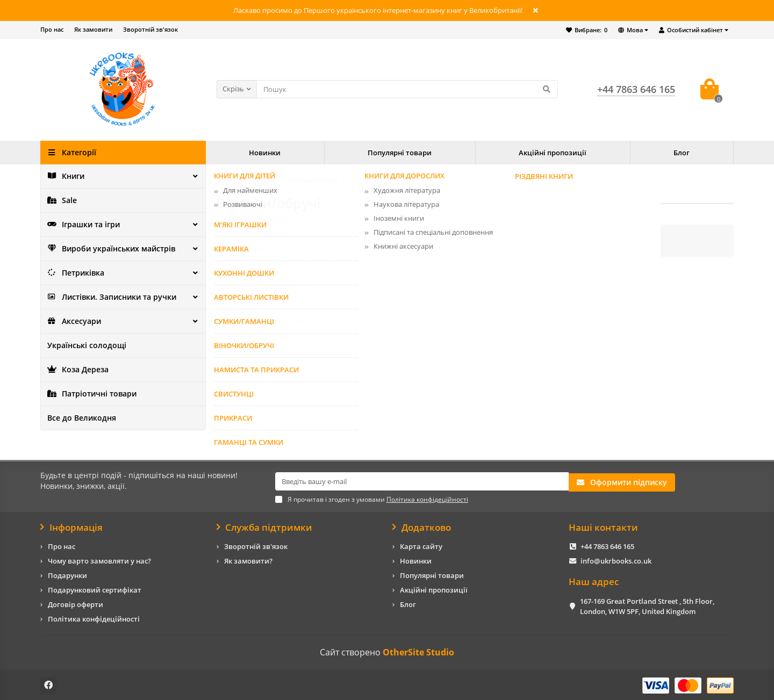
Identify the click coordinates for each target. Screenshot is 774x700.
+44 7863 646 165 (607, 545)
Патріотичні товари (90, 394)
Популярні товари (400, 153)
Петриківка (75, 273)
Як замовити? (248, 560)
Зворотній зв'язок (150, 29)
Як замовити (93, 29)
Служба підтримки (265, 526)
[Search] (407, 89)
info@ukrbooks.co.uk (616, 560)
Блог (682, 153)
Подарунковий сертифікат (95, 589)
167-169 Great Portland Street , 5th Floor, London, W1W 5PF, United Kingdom (647, 605)
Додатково (422, 526)
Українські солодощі (83, 345)
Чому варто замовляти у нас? (99, 560)
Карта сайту (421, 545)
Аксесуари (73, 321)
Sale (62, 200)
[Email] (422, 481)
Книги (65, 176)
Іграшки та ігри (82, 225)
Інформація (71, 526)
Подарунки (67, 574)
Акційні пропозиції (553, 153)
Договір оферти (76, 603)
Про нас (52, 29)
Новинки (265, 153)
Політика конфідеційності (94, 618)
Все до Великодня (78, 418)
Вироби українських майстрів (107, 249)
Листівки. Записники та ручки (108, 297)
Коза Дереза (76, 370)
